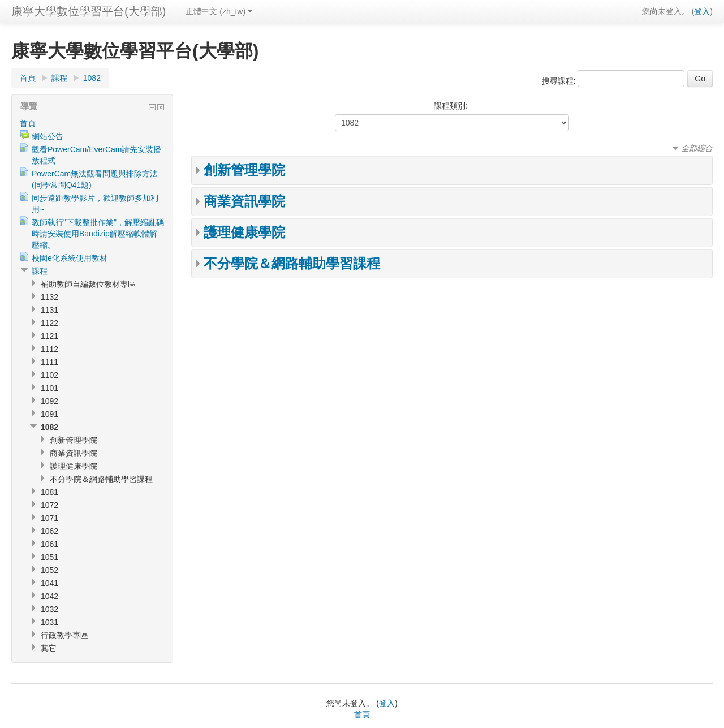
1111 (49, 362)
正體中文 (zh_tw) (219, 11)
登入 (702, 11)
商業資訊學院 (244, 201)
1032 (49, 609)
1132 (49, 297)
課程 (59, 78)
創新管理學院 (244, 170)
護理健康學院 (244, 232)
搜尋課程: (560, 81)
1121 (49, 336)
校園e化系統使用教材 (70, 258)
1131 (49, 310)
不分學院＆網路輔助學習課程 (292, 263)
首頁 (28, 78)
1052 (49, 570)
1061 (49, 544)
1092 (49, 401)
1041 (49, 583)
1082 (92, 78)
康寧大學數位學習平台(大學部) (89, 11)
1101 (49, 388)
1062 (49, 531)
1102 (49, 375)
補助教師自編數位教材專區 (88, 284)
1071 (49, 518)
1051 (49, 557)
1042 (49, 596)
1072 (49, 505)
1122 (49, 323)
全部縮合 (697, 148)
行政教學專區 (64, 635)
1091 (49, 414)
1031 (49, 622)
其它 (49, 648)
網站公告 (48, 136)
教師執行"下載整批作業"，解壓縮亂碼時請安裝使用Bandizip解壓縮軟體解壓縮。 (98, 234)
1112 (49, 349)
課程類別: (451, 106)
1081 (49, 492)
